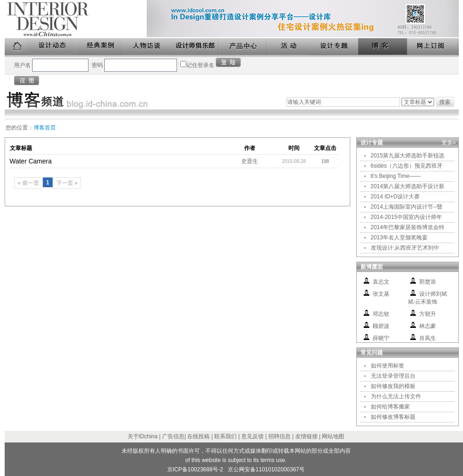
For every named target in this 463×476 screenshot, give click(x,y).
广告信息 (173, 436)
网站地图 (333, 436)
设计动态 (52, 47)
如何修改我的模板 (393, 386)
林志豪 (428, 326)
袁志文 (381, 282)
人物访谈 (148, 47)
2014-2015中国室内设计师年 (406, 217)
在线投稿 (198, 436)
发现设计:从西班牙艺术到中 (405, 248)
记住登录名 (200, 65)
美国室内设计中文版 (76, 19)
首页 (16, 47)
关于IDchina (143, 436)
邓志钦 (381, 314)
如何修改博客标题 (393, 417)
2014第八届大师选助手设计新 (408, 186)
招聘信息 (279, 436)
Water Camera (31, 161)
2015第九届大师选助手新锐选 (408, 156)
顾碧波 (381, 326)
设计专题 (334, 47)
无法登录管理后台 (393, 376)
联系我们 (225, 436)
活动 (289, 47)
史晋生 (250, 161)
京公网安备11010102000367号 (266, 469)
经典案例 (100, 47)
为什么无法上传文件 (396, 396)
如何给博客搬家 (390, 407)
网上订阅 (433, 47)
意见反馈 (252, 436)
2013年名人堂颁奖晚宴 (399, 238)
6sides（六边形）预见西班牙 (407, 166)
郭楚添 (428, 282)
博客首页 (45, 128)
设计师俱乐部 (195, 47)
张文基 (381, 294)
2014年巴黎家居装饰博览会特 (408, 227)
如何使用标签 (388, 366)
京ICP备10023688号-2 (195, 469)
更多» (449, 143)
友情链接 (306, 436)
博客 (383, 47)
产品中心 (243, 47)
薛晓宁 (381, 338)
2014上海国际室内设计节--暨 (407, 207)
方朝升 (428, 314)
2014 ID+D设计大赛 (395, 197)
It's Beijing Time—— (396, 176)
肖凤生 (428, 338)
